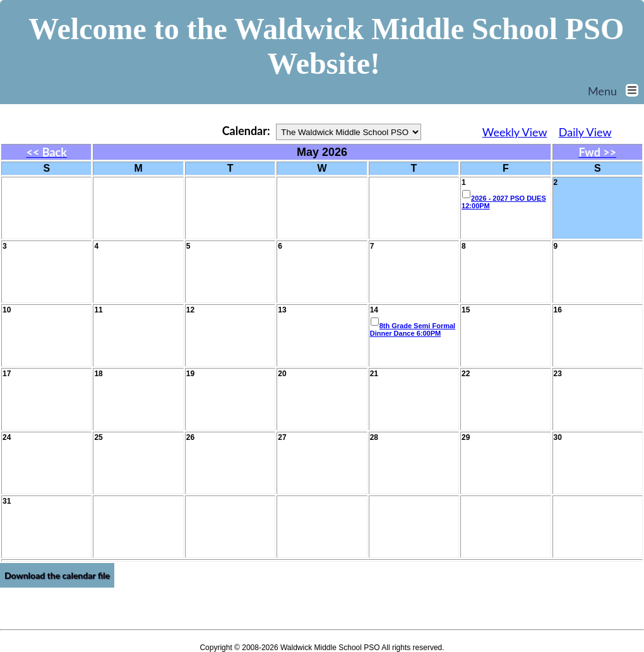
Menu (616, 91)
